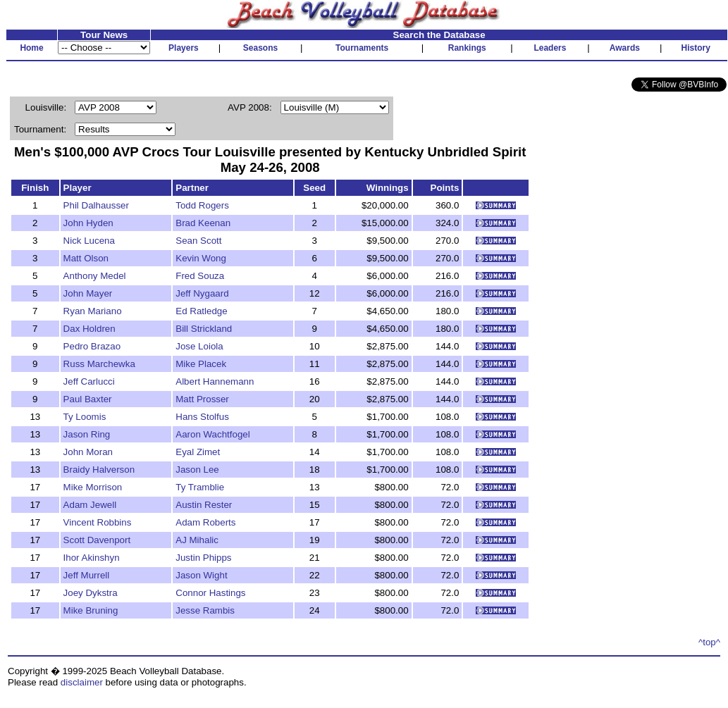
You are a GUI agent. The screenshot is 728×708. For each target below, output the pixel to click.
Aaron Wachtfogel (212, 434)
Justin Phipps (203, 558)
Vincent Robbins (98, 522)
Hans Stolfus (202, 417)
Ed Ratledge (201, 311)
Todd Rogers (202, 205)
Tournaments (362, 48)
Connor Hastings (210, 593)
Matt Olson (86, 258)
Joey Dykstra (91, 593)
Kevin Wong (201, 258)
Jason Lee (197, 470)
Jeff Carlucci (89, 381)
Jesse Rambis (205, 610)
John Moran (88, 452)
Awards (625, 48)
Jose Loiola (199, 346)
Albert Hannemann (215, 381)
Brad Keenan (203, 223)
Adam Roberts (205, 522)
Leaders (550, 48)
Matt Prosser (202, 399)
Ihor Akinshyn (92, 558)
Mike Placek (201, 364)
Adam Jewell (90, 505)
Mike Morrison (93, 487)
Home (31, 48)
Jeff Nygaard (202, 293)
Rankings (467, 48)
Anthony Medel (95, 276)
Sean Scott (198, 241)
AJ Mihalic (197, 540)
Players (184, 48)
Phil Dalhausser (96, 205)
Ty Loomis (85, 417)
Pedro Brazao (92, 346)
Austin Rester (204, 505)
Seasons (260, 48)
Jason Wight (201, 575)
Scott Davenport (97, 540)
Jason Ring (87, 434)
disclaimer (82, 682)
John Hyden (88, 223)
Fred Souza (200, 276)
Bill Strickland (204, 329)
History (696, 48)
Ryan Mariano (93, 311)
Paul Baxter (88, 399)
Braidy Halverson (99, 470)
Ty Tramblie (200, 487)
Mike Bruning (91, 610)
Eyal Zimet (198, 452)
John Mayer (88, 293)
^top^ (709, 642)
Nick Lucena (89, 241)
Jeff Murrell (87, 575)
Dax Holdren (90, 329)
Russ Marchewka (99, 364)
